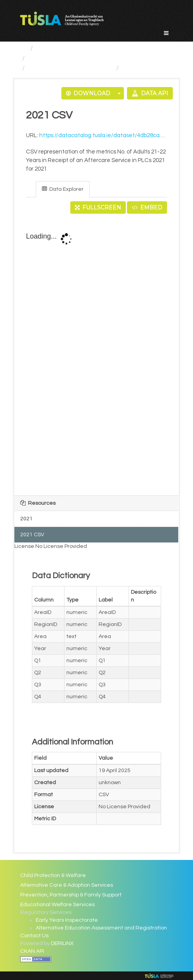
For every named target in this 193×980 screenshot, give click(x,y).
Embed (147, 208)
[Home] (23, 48)
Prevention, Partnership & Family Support (71, 895)
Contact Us (34, 936)
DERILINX (62, 943)
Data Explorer (63, 189)
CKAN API (32, 951)
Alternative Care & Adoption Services (67, 885)
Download (88, 93)
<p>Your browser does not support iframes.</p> (96, 355)
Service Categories (67, 48)
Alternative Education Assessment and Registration (101, 928)
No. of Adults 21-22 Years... (70, 68)
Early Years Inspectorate (67, 920)
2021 (26, 519)
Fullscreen (98, 208)
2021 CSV (137, 68)
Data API (150, 93)
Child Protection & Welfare (53, 875)
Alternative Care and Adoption (77, 58)
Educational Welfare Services (57, 905)
